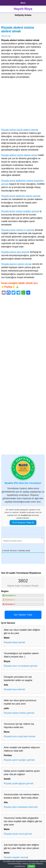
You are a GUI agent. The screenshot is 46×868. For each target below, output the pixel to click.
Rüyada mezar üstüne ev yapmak (18, 230)
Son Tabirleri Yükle (23, 615)
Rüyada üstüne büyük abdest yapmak (20, 130)
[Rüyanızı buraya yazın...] (23, 541)
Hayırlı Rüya (23, 9)
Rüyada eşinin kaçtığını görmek (19, 760)
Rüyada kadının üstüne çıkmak (16, 264)
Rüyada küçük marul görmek (18, 834)
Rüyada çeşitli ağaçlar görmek (19, 783)
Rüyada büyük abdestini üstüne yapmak (21, 196)
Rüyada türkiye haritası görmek (19, 713)
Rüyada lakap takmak (14, 642)
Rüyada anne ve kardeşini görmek (21, 666)
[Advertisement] (23, 104)
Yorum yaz (6, 36)
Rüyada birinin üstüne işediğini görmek (20, 211)
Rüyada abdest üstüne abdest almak (19, 155)
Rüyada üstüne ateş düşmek (15, 252)
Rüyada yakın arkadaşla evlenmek (21, 807)
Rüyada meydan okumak (16, 857)
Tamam (31, 866)
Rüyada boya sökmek (14, 689)
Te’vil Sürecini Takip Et (23, 523)
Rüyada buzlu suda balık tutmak (20, 736)
